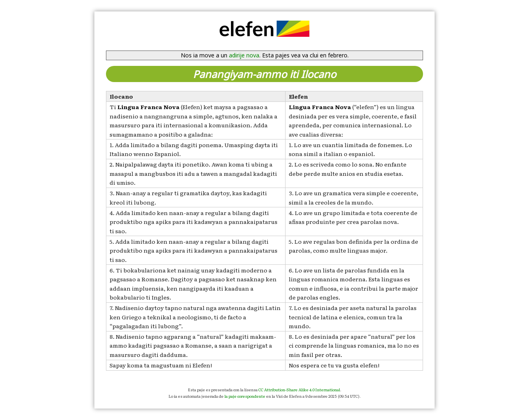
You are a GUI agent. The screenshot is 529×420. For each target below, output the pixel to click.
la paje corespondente (245, 396)
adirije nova (244, 55)
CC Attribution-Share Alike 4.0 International (299, 389)
